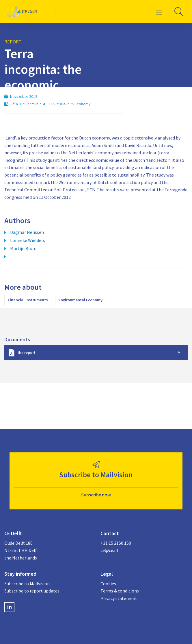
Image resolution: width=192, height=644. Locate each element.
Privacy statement (119, 598)
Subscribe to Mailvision (27, 584)
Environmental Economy (81, 300)
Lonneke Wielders (28, 240)
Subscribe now (96, 495)
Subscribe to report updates (32, 591)
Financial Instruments (28, 300)
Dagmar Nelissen (27, 232)
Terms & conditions (120, 591)
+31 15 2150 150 (116, 543)
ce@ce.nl (109, 550)
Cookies (108, 584)
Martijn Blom (23, 248)
